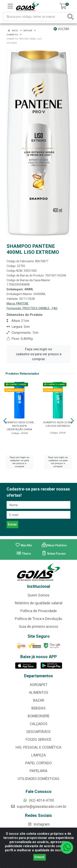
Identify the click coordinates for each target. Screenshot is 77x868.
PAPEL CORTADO (38, 763)
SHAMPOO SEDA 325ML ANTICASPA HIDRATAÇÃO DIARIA (19, 426)
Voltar (61, 29)
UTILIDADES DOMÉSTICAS (38, 779)
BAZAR (39, 700)
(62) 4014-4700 (38, 800)
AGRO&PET (39, 685)
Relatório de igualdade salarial (39, 603)
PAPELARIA (38, 771)
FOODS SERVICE (38, 740)
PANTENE (22, 303)
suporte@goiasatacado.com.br (39, 807)
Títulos (24, 554)
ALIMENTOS (39, 693)
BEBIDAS (38, 708)
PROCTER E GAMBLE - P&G (40, 308)
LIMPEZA (38, 755)
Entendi (40, 857)
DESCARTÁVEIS (38, 732)
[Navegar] (5, 421)
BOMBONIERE (39, 716)
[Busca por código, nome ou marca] (36, 17)
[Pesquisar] (70, 17)
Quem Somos (38, 595)
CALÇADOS (39, 724)
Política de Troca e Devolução (38, 619)
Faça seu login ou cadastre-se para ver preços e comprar (39, 354)
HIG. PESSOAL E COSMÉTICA (38, 747)
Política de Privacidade (39, 611)
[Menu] (10, 6)
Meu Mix (24, 545)
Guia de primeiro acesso (38, 627)
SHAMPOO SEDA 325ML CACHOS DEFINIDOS (58, 424)
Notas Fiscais (54, 554)
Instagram (39, 824)
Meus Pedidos (54, 545)
